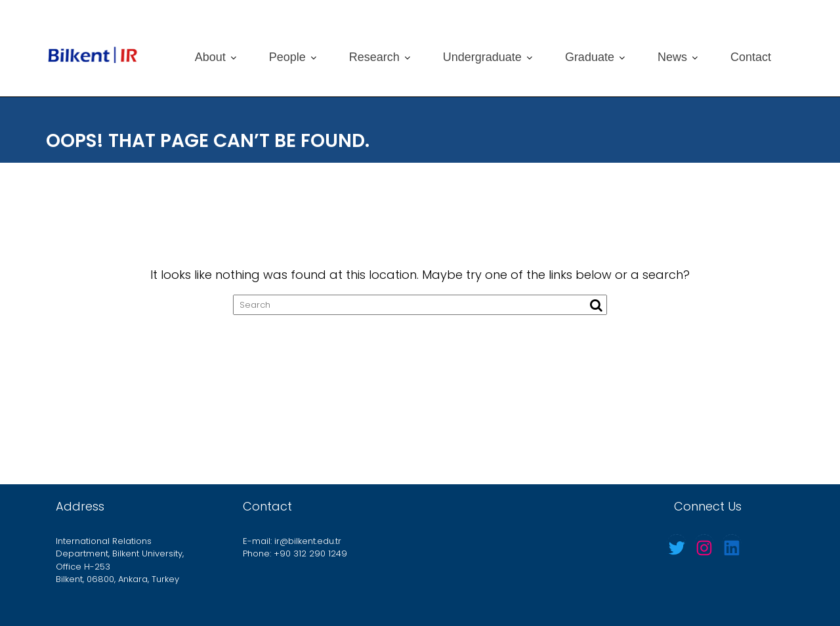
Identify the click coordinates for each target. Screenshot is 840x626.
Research (374, 57)
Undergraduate (482, 57)
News (672, 57)
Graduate (590, 57)
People (287, 57)
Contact (751, 57)
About (210, 57)
